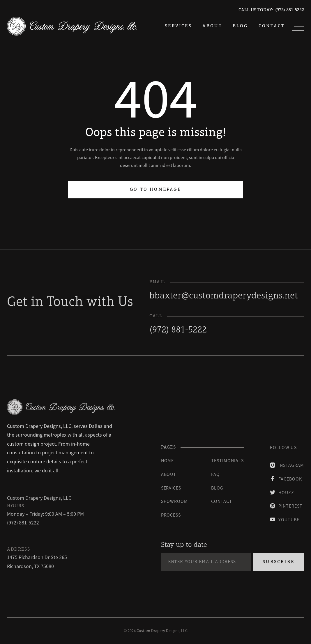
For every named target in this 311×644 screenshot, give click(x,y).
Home (168, 460)
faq (215, 474)
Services (171, 488)
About (212, 26)
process (171, 515)
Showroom (175, 501)
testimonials (227, 460)
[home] (72, 26)
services (178, 26)
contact (222, 501)
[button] (298, 26)
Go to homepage (155, 190)
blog (240, 26)
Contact (272, 26)
